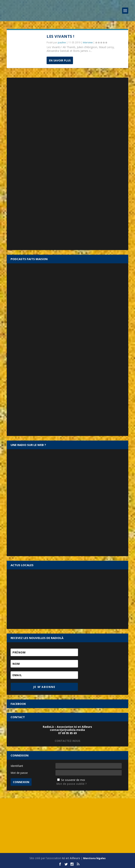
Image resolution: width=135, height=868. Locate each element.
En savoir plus (60, 60)
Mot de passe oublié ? (72, 784)
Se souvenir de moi (73, 780)
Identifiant (17, 766)
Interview (88, 42)
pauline (62, 42)
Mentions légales (94, 858)
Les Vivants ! (60, 36)
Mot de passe (19, 773)
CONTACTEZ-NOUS (67, 741)
